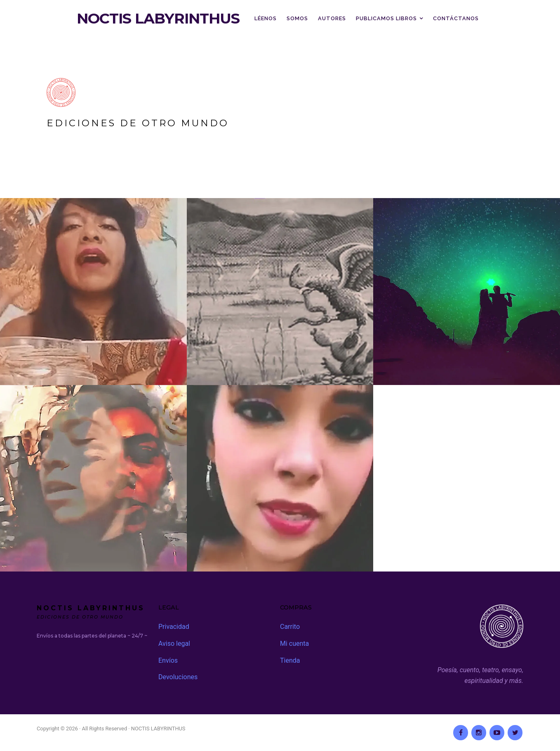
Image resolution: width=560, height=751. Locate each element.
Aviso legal (174, 644)
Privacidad (174, 627)
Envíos (168, 660)
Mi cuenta (294, 644)
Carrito (290, 627)
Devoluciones (178, 677)
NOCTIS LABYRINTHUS (158, 19)
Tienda (290, 660)
